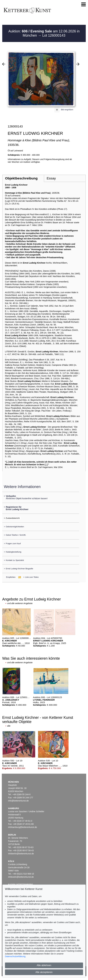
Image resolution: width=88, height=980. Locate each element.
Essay (51, 178)
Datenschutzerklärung (15, 956)
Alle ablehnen (44, 965)
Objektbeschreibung (21, 178)
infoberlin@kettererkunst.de (21, 854)
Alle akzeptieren (44, 972)
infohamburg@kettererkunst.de (23, 827)
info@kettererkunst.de (18, 801)
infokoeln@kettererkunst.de (21, 877)
